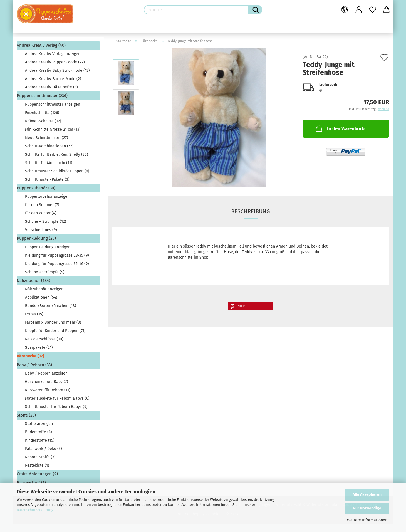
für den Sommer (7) (42, 205)
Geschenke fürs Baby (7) (47, 382)
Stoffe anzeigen (39, 424)
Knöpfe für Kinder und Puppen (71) (55, 331)
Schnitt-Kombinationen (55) (49, 146)
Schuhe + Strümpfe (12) (46, 222)
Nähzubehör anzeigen (44, 289)
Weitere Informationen (367, 520)
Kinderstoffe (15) (40, 440)
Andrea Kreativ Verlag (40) (41, 45)
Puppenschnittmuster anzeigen (53, 104)
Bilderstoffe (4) (39, 432)
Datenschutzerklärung (35, 510)
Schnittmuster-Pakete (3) (47, 180)
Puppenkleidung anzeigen (48, 247)
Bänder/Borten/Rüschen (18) (51, 306)
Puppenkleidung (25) (36, 238)
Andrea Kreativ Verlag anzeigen (53, 54)
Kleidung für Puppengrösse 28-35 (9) (57, 255)
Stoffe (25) (26, 415)
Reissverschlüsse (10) (44, 339)
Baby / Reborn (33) (34, 365)
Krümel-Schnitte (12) (43, 121)
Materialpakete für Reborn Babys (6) (57, 398)
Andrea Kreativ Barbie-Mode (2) (53, 79)
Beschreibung (251, 211)
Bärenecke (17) (30, 356)
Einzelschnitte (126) (42, 113)
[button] (251, 306)
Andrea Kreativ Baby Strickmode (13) (57, 70)
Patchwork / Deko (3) (44, 449)
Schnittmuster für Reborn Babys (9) (56, 407)
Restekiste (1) (37, 465)
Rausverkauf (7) (31, 483)
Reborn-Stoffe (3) (40, 457)
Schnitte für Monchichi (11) (49, 163)
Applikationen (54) (41, 297)
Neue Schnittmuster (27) (47, 138)
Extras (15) (34, 314)
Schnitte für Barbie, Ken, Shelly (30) (57, 154)
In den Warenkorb (340, 128)
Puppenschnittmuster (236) (42, 96)
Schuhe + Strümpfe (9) (45, 272)
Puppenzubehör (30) (36, 188)
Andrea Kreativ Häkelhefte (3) (51, 87)
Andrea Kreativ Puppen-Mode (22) (55, 62)
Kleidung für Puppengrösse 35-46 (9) (57, 264)
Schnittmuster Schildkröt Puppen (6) (57, 171)
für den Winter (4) (41, 213)
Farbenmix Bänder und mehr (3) (53, 322)
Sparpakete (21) (39, 347)
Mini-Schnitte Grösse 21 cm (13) (53, 129)
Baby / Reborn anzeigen (46, 373)
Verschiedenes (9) (41, 230)
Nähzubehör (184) (34, 281)
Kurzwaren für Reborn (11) (48, 390)
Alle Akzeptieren (367, 495)
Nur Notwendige (367, 508)
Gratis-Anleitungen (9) (37, 474)
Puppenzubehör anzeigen (47, 196)
